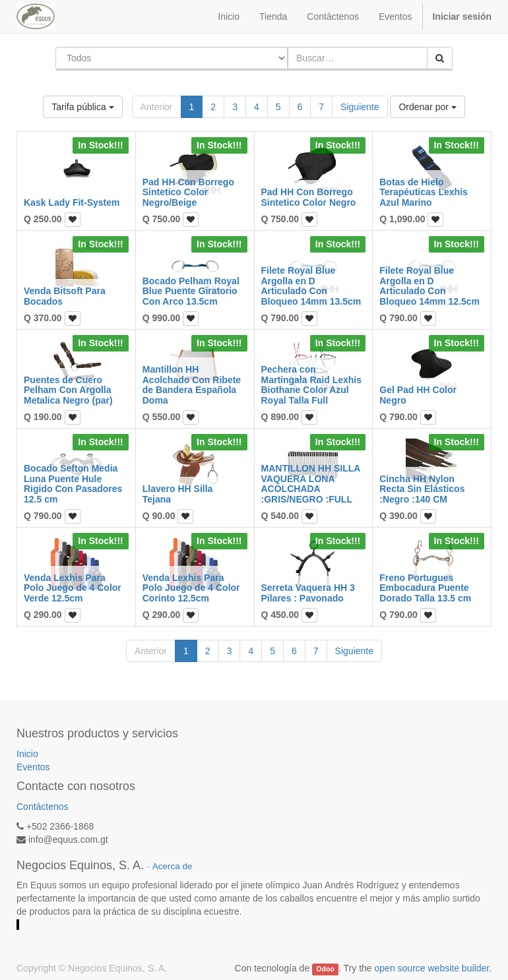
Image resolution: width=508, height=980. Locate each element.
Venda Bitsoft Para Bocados (65, 296)
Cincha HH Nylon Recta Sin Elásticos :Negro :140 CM (422, 489)
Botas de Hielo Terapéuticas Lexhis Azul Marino (424, 192)
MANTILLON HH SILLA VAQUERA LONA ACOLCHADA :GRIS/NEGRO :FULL (311, 483)
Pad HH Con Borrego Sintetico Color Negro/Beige (188, 192)
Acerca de (173, 866)
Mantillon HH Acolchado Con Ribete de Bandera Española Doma (192, 384)
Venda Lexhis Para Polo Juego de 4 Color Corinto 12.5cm (191, 588)
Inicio (27, 754)
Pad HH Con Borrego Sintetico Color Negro (309, 197)
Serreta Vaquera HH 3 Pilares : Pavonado (308, 593)
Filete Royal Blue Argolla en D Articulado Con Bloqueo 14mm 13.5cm (311, 286)
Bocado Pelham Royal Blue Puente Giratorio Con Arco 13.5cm (191, 291)
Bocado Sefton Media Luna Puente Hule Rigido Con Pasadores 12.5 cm (73, 483)
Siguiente (360, 107)
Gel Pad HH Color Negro (418, 395)
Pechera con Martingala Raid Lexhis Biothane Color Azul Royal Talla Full (311, 384)
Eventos (33, 767)
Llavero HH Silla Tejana (178, 494)
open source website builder (432, 968)
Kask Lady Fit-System (72, 202)
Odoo (325, 969)
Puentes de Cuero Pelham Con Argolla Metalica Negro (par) (68, 390)
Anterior (157, 107)
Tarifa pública (82, 107)
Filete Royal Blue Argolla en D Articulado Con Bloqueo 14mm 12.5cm (429, 286)
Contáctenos (43, 807)
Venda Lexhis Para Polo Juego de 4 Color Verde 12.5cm (73, 588)
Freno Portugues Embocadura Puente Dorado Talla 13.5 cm (425, 588)
